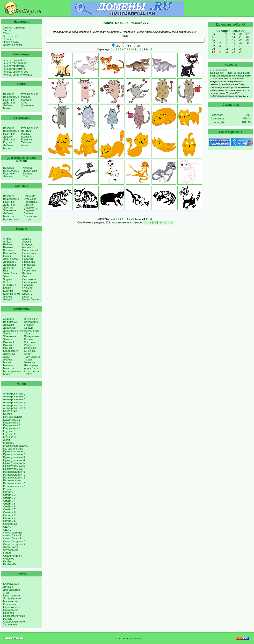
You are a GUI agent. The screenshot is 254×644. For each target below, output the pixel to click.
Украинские (10, 624)
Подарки (27, 259)
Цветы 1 (27, 294)
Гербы (7, 561)
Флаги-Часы (11, 547)
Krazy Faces (32, 371)
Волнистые (10, 322)
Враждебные (11, 97)
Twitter (28, 374)
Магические (10, 601)
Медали (8, 365)
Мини (7, 108)
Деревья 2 (10, 265)
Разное (7, 39)
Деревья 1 (10, 262)
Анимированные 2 (14, 396)
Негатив (26, 131)
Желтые (8, 208)
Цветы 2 (27, 297)
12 (140, 49)
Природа (9, 613)
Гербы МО (9, 564)
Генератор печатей (15, 66)
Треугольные (32, 357)
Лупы (6, 357)
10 (132, 49)
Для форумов (11, 590)
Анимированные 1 (14, 394)
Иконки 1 (9, 342)
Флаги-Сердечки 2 (14, 544)
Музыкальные (30, 94)
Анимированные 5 (14, 405)
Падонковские (12, 607)
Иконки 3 (9, 348)
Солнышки (30, 216)
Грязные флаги (12, 417)
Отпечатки (10, 604)
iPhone (7, 553)
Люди (7, 440)
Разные (26, 97)
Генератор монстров (15, 72)
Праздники (29, 262)
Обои (6, 33)
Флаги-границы (12, 533)
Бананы (8, 247)
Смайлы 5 (9, 504)
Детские (8, 587)
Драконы (9, 268)
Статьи (7, 30)
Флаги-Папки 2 (12, 538)
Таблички (27, 142)
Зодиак (7, 279)
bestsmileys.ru (136, 638)
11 (136, 49)
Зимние (8, 339)
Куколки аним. (12, 294)
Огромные (30, 199)
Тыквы (28, 360)
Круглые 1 (9, 431)
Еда (6, 270)
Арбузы (8, 242)
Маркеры (9, 443)
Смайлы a (9, 518)
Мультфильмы (12, 371)
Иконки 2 (9, 345)
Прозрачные (32, 336)
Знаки (7, 593)
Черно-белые (30, 299)
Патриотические (13, 449)
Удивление (28, 105)
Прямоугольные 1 (14, 451)
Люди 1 (8, 299)
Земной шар (11, 273)
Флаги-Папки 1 (12, 535)
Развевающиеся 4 (14, 480)
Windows (9, 559)
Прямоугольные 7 (14, 469)
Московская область (16, 446)
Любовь (8, 105)
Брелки (7, 414)
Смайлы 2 (9, 495)
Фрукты (27, 291)
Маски (7, 362)
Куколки (8, 291)
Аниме (7, 239)
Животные (10, 210)
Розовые (26, 100)
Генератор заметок (15, 69)
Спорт (25, 103)
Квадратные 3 (12, 425)
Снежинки (30, 351)
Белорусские (11, 584)
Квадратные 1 (12, 420)
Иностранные (11, 596)
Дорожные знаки (13, 331)
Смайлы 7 (9, 509)
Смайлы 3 (9, 498)
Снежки (28, 213)
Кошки (7, 288)
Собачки (27, 285)
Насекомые (31, 319)
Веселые (9, 94)
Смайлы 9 (9, 515)
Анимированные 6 (14, 408)
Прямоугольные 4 (14, 460)
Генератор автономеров (18, 75)
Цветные (30, 362)
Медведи (28, 244)
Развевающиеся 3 (14, 478)
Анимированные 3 (14, 399)
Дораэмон (9, 328)
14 (147, 49)
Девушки (8, 325)
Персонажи (30, 171)
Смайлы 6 (9, 506)
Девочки (8, 137)
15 (151, 49)
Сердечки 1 (31, 208)
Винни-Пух (10, 253)
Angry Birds (31, 368)
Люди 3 (27, 242)
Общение (29, 196)
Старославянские (14, 622)
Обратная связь (13, 45)
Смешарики (29, 282)
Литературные (12, 598)
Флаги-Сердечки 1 (14, 541)
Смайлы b (9, 521)
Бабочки (8, 244)
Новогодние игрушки (31, 323)
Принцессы (29, 265)
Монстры (9, 216)
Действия (9, 103)
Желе (7, 333)
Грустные (9, 100)
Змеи (6, 276)
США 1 (7, 527)
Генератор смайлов (15, 60)
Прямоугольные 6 (14, 466)
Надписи (28, 247)
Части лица (31, 365)
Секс (25, 276)
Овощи (29, 328)
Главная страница (14, 28)
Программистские (14, 616)
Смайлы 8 (9, 512)
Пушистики (29, 270)
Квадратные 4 (12, 428)
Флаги (25, 145)
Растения (30, 342)
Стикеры (28, 288)
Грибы (7, 256)
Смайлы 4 (9, 501)
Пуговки (27, 268)
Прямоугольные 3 (14, 457)
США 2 (7, 530)
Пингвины (28, 256)
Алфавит (9, 319)
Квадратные (11, 351)
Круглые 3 (9, 437)
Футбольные (11, 550)
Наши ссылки (11, 42)
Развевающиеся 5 (14, 483)
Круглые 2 (9, 434)
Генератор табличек (15, 63)
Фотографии (11, 36)
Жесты (7, 282)
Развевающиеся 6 (14, 486)
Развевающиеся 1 (14, 472)
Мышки (8, 374)
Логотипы (9, 354)
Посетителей (30, 250)
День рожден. (12, 259)
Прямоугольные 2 (14, 454)
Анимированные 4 (14, 402)
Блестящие (10, 411)
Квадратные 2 (12, 422)
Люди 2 (27, 239)
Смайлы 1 (9, 492)
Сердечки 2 (31, 210)
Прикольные (11, 610)
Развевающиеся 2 (14, 475)
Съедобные (10, 524)
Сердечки (30, 348)
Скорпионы (29, 279)
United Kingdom (13, 556)
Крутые (8, 142)
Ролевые (26, 139)
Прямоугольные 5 (14, 463)
